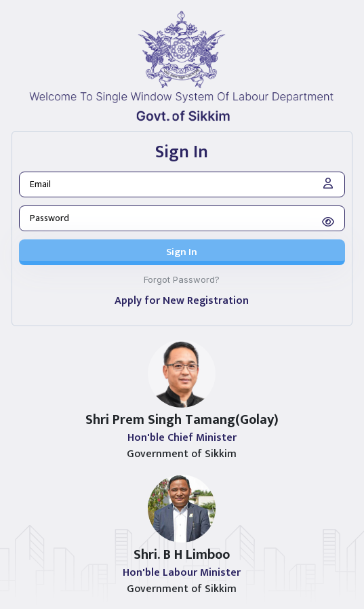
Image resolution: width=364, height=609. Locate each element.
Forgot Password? (182, 279)
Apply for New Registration (182, 301)
